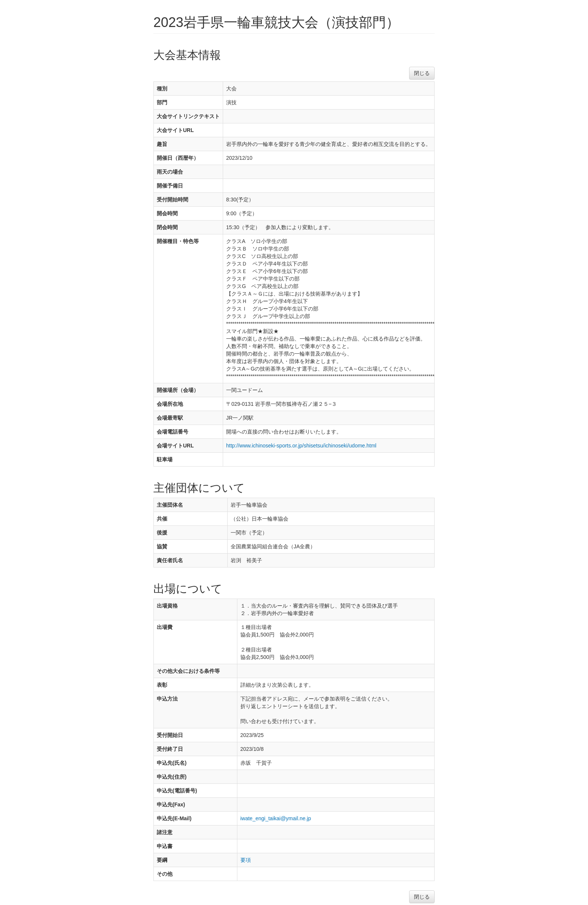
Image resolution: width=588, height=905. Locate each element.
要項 (246, 860)
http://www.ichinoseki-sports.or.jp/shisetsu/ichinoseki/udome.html (301, 446)
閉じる (422, 73)
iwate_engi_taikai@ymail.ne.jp (276, 818)
